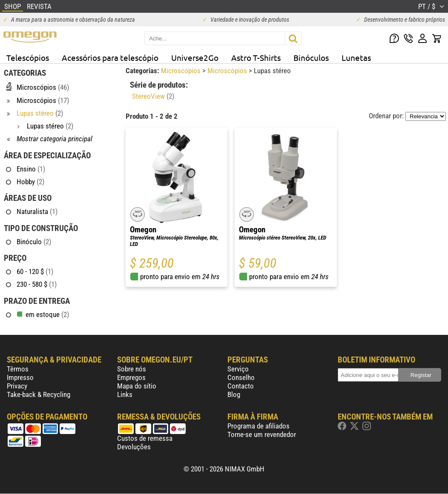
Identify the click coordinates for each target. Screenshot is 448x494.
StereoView (153, 96)
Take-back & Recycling (39, 394)
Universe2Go (195, 57)
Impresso (20, 377)
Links (125, 394)
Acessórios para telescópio (110, 57)
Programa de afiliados (258, 426)
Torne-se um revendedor (262, 434)
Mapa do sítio (137, 386)
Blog (234, 394)
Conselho (241, 377)
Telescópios (28, 57)
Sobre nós (132, 369)
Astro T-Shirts (256, 57)
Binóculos (311, 57)
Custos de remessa (145, 438)
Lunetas (356, 57)
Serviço (238, 369)
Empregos (131, 377)
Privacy (17, 386)
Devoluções (134, 447)
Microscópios (182, 71)
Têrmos (18, 369)
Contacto (241, 386)
